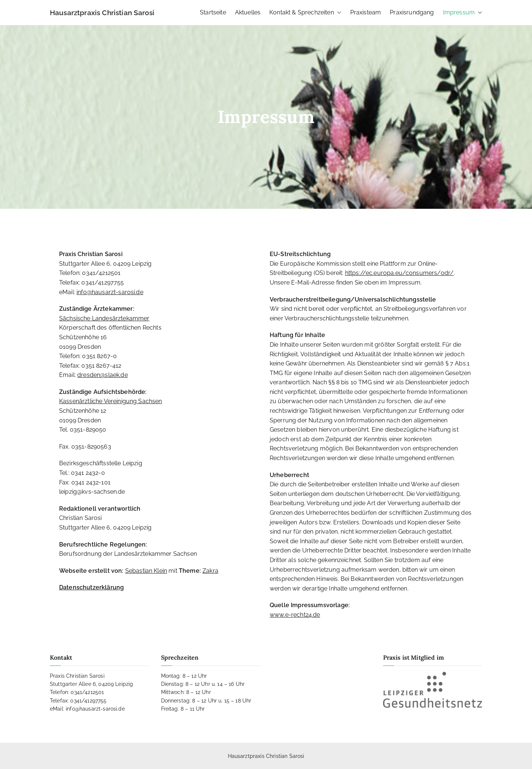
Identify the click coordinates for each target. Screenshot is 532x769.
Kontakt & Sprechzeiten (305, 13)
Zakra (210, 571)
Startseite (213, 12)
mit (152, 571)
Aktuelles (248, 12)
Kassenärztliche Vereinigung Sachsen (111, 401)
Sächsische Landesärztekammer (104, 318)
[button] (338, 13)
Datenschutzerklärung (91, 587)
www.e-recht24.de (295, 615)
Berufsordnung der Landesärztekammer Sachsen (128, 554)
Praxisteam (366, 12)
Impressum (463, 13)
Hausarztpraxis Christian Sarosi (102, 13)
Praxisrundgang (412, 12)
